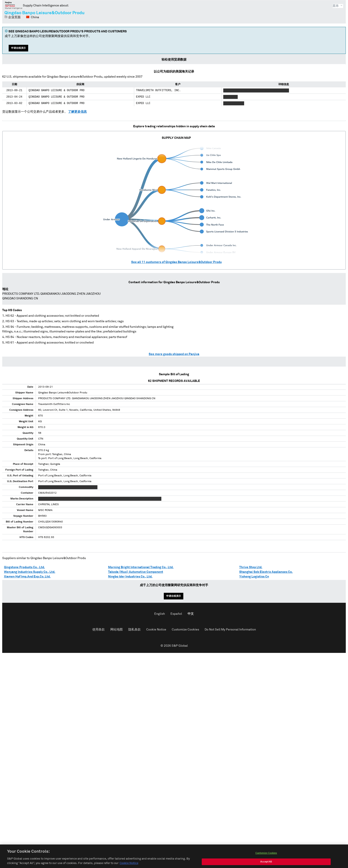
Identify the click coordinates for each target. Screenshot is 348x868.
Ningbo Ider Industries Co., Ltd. (130, 577)
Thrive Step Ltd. (251, 567)
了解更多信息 (77, 112)
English (160, 614)
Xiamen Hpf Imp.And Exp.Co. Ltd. (27, 577)
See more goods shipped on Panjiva (174, 354)
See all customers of (176, 262)
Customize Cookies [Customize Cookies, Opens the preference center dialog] (266, 857)
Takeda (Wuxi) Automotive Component (136, 572)
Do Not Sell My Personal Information (230, 630)
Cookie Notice (156, 630)
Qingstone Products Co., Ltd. (24, 567)
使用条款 (99, 630)
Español (176, 614)
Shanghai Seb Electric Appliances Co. (266, 572)
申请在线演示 (18, 48)
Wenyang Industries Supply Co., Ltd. (30, 572)
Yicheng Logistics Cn (254, 577)
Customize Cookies (185, 630)
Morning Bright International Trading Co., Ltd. (141, 567)
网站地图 (117, 630)
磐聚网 (14, 5)
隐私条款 (134, 630)
